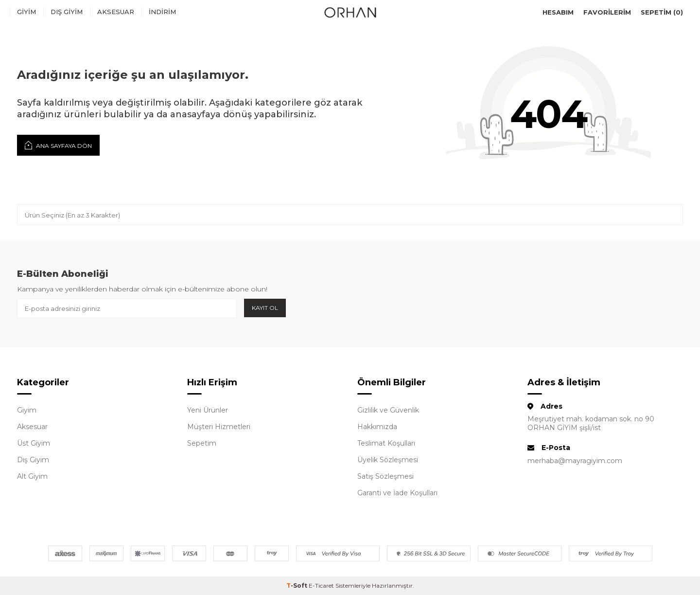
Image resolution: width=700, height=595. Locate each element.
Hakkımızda (377, 427)
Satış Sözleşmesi (385, 476)
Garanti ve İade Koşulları (397, 493)
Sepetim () (662, 12)
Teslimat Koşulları (386, 443)
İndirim (162, 12)
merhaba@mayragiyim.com (575, 461)
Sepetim (202, 443)
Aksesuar (116, 12)
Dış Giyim (67, 12)
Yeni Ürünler (208, 410)
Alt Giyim (32, 476)
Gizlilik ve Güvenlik (388, 410)
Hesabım (558, 12)
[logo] (350, 12)
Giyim (26, 12)
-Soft (297, 586)
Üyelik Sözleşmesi (388, 460)
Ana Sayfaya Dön (58, 145)
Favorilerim (607, 12)
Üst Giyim (34, 443)
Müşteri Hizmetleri (219, 427)
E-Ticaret (321, 586)
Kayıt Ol (265, 308)
